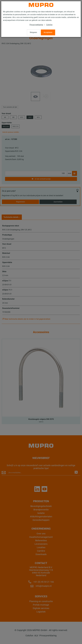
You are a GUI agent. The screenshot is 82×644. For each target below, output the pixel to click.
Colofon (49, 25)
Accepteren (48, 32)
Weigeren (33, 32)
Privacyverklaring (36, 25)
